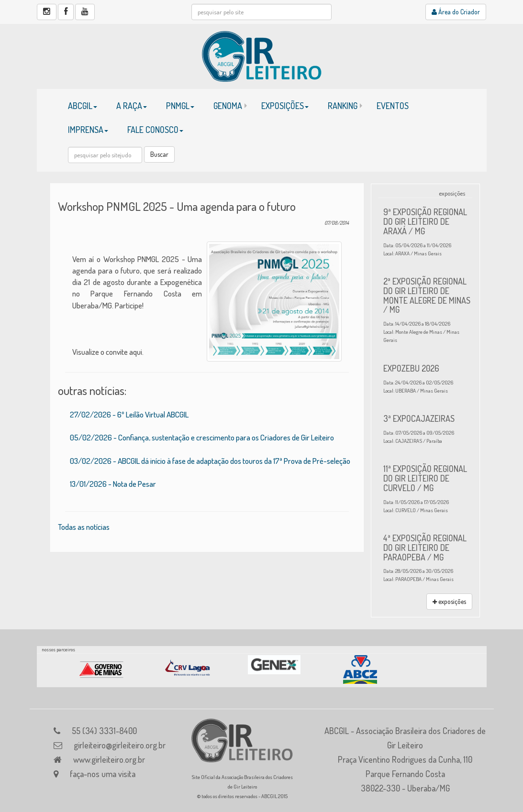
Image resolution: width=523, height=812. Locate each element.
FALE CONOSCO (155, 130)
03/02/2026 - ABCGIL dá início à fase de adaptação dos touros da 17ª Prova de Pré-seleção (210, 461)
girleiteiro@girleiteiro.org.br (120, 745)
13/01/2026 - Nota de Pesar (113, 484)
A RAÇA (132, 106)
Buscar (159, 154)
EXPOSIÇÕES (285, 106)
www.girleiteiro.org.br (109, 759)
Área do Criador (456, 12)
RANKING (343, 106)
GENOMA (228, 106)
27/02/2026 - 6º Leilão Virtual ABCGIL (129, 414)
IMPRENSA (88, 130)
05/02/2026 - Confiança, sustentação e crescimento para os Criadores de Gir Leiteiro (202, 437)
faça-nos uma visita (103, 774)
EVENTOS (393, 106)
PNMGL (180, 106)
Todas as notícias (84, 527)
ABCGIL (83, 106)
